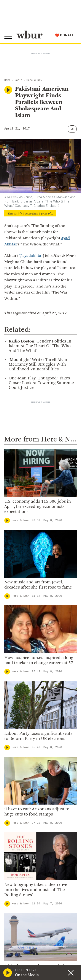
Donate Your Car (21, 934)
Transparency (19, 852)
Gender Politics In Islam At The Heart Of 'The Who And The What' (40, 346)
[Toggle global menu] (8, 36)
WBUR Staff (17, 866)
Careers (13, 859)
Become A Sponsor (23, 948)
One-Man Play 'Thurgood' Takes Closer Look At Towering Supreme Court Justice (41, 383)
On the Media (27, 975)
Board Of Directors (23, 838)
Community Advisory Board (30, 845)
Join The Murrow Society (28, 941)
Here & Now (34, 80)
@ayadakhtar (31, 256)
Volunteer (15, 913)
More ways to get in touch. (33, 791)
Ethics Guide (17, 873)
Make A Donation (21, 906)
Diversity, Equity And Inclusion (33, 831)
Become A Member (23, 927)
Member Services (22, 920)
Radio (19, 80)
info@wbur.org (21, 766)
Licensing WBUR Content (29, 880)
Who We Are (17, 817)
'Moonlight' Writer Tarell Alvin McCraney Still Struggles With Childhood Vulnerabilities (38, 365)
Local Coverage (26, 611)
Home (7, 80)
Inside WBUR (18, 824)
